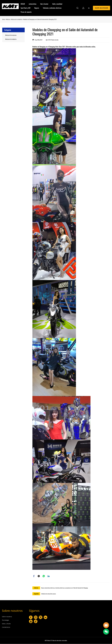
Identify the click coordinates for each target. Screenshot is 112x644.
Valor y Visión (6, 624)
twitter (39, 576)
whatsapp (44, 576)
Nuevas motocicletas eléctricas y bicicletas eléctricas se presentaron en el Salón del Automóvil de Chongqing (65, 588)
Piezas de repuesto (26, 12)
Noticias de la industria (17, 19)
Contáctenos (6, 627)
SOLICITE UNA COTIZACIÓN (101, 8)
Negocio (37, 8)
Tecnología (5, 620)
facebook (34, 576)
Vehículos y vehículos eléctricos (52, 8)
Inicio (4, 19)
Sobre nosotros (12, 611)
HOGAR (23, 4)
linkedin (49, 576)
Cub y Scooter (44, 4)
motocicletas (33, 4)
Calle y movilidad (57, 4)
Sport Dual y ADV (26, 8)
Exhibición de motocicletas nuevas (49, 594)
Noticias (8, 19)
